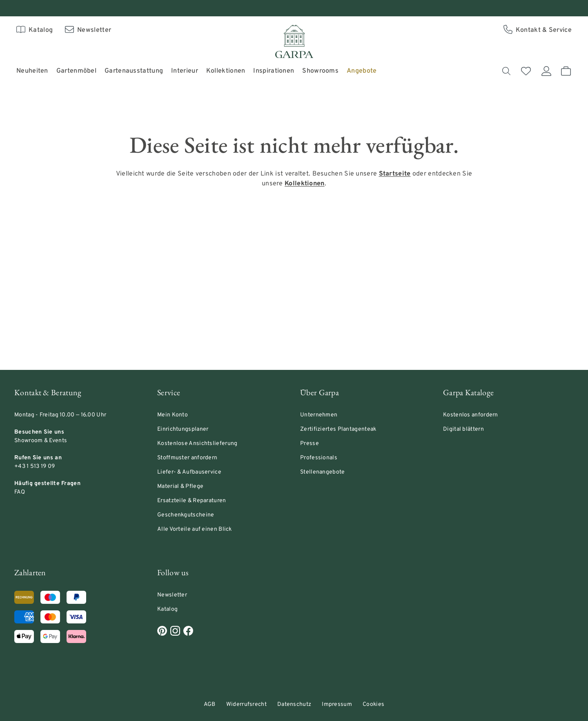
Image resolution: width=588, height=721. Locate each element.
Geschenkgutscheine (186, 515)
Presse (310, 444)
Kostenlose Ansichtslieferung (197, 444)
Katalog (167, 609)
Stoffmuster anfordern (187, 458)
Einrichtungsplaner (183, 429)
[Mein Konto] (546, 71)
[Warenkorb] (566, 71)
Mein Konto (173, 415)
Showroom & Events (41, 441)
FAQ (20, 492)
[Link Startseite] (395, 174)
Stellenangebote (323, 472)
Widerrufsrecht (246, 704)
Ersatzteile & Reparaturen (192, 501)
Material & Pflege (180, 486)
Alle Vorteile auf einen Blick (195, 529)
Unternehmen (319, 415)
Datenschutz (294, 704)
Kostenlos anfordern (471, 415)
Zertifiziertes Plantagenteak (338, 429)
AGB (210, 704)
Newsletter (172, 595)
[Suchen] (506, 71)
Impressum (337, 704)
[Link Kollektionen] (305, 184)
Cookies (373, 704)
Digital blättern (463, 429)
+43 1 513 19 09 (35, 466)
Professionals (319, 458)
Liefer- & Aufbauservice (189, 472)
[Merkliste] (526, 71)
